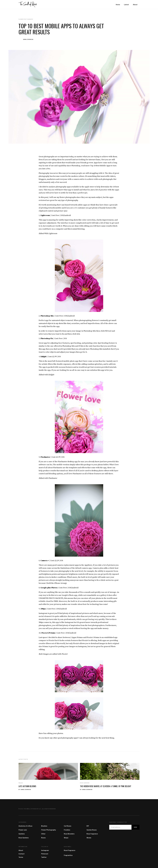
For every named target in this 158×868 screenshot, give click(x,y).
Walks (21, 783)
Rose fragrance (92, 834)
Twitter (44, 857)
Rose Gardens (85, 783)
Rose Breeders (69, 834)
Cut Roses (68, 826)
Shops (66, 838)
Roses (43, 838)
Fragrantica (68, 855)
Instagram (45, 850)
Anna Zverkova (28, 39)
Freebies (67, 830)
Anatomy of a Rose (25, 826)
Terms (21, 857)
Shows (89, 838)
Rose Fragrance (70, 850)
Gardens (22, 834)
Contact (22, 854)
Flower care (23, 830)
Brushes (44, 826)
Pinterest (45, 854)
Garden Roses (92, 830)
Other (43, 834)
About (21, 850)
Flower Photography (49, 830)
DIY (88, 826)
